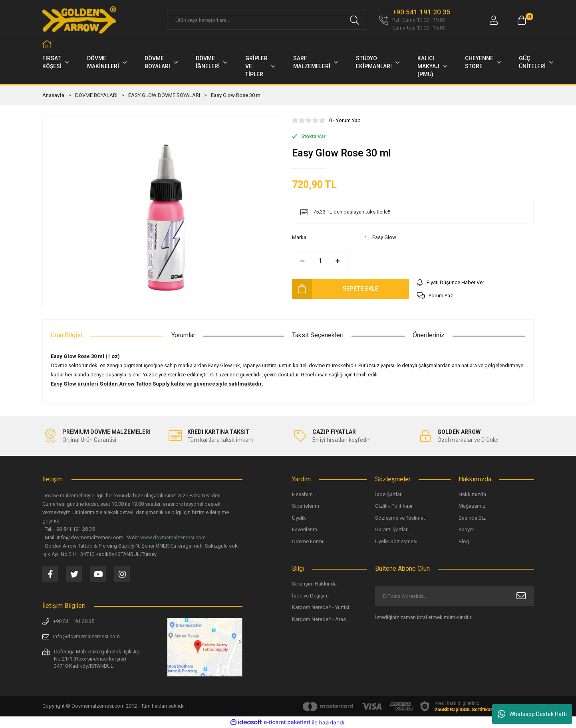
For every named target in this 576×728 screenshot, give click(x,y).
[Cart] (522, 20)
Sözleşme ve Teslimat (400, 518)
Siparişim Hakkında (314, 584)
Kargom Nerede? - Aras (319, 619)
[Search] (267, 20)
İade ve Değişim (310, 596)
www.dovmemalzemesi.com (173, 537)
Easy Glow (384, 237)
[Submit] (521, 596)
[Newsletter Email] (454, 596)
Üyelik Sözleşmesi (396, 541)
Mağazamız (472, 506)
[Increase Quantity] (338, 261)
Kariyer (466, 529)
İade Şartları (389, 494)
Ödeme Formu (308, 541)
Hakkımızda (472, 494)
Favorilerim (305, 529)
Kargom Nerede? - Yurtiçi (321, 607)
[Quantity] (320, 261)
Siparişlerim (306, 506)
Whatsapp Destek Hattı (532, 714)
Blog (464, 541)
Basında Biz (472, 518)
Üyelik (299, 518)
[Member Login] (494, 20)
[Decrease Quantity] (302, 261)
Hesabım (302, 494)
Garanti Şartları (392, 529)
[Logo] (80, 20)
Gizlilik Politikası (394, 506)
